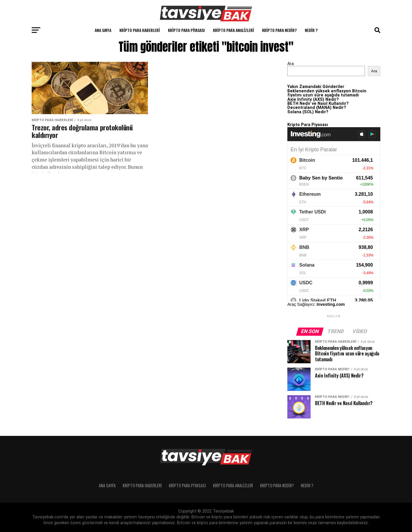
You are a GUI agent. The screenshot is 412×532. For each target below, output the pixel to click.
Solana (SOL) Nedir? (308, 112)
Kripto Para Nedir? (279, 30)
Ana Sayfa (103, 30)
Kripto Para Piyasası (186, 30)
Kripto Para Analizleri (233, 30)
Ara (291, 64)
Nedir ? (311, 30)
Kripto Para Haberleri (140, 30)
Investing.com (331, 304)
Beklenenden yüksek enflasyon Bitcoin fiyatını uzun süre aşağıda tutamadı (327, 93)
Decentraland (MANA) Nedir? (317, 108)
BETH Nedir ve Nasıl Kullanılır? (318, 104)
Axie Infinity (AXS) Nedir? (313, 99)
